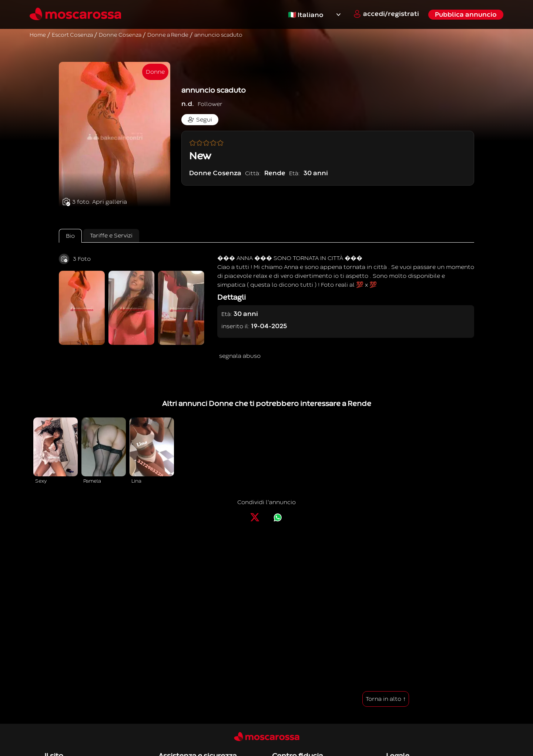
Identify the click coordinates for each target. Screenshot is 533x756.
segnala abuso (240, 356)
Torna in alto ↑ (386, 699)
